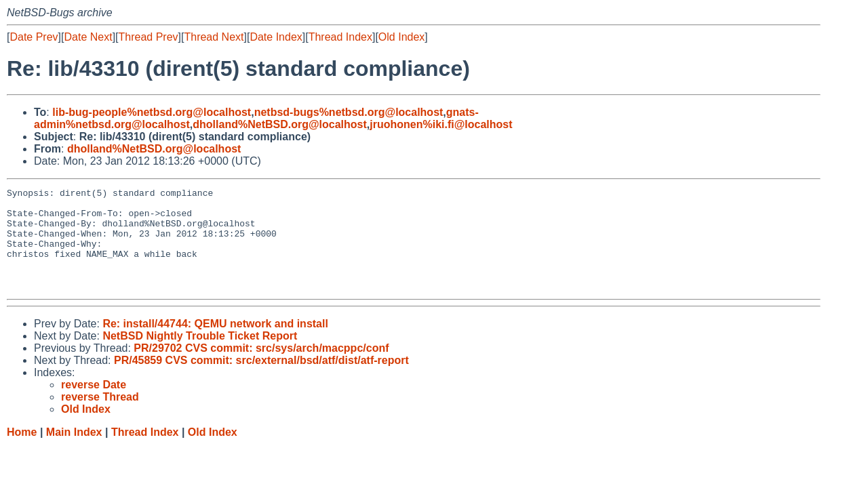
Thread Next (214, 37)
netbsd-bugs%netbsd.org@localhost (349, 112)
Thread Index (340, 37)
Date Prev (34, 37)
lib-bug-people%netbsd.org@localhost (152, 112)
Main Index (74, 452)
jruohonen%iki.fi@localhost (441, 124)
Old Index (401, 37)
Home (22, 452)
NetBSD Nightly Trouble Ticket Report (200, 356)
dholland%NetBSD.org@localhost (280, 124)
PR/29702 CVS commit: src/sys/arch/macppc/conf (261, 368)
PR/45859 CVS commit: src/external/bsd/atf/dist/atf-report (261, 381)
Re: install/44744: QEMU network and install (215, 344)
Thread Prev (149, 37)
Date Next (88, 37)
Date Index (276, 37)
